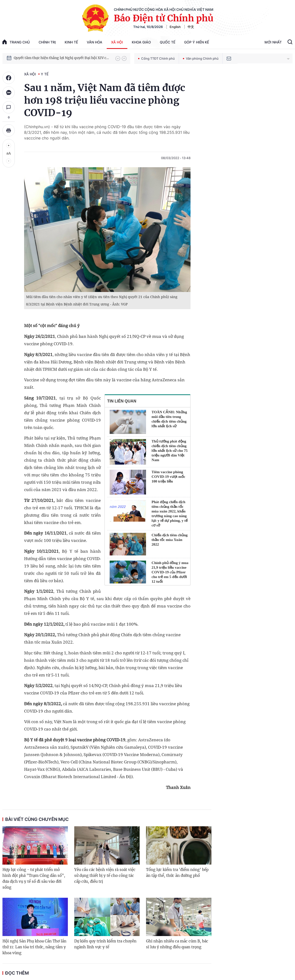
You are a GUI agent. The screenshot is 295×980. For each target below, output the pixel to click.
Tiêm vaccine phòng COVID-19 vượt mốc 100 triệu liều (169, 477)
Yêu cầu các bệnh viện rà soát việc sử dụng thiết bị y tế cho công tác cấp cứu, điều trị (105, 876)
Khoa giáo (141, 42)
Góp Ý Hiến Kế (197, 42)
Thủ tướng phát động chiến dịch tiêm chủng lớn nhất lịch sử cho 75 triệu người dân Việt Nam (170, 451)
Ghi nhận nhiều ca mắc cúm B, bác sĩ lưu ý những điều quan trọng (177, 944)
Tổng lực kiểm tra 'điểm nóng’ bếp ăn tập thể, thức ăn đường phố (177, 873)
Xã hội (117, 42)
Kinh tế (71, 42)
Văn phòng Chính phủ (201, 58)
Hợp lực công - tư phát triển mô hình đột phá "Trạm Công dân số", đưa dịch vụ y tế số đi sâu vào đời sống (34, 878)
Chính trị (47, 42)
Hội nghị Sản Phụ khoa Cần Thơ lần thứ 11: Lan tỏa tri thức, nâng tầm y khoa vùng (34, 947)
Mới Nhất (273, 42)
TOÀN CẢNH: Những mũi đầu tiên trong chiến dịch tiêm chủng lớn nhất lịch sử (169, 419)
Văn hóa (95, 42)
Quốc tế (168, 42)
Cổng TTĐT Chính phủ (156, 58)
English (175, 27)
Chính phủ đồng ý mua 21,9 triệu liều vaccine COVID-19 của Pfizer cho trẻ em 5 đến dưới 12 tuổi (170, 572)
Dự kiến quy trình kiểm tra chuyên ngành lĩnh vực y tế (105, 944)
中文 (191, 27)
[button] (118, 58)
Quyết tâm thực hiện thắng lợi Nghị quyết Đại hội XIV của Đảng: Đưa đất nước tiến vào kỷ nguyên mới (62, 58)
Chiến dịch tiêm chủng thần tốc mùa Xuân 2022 (170, 540)
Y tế (45, 74)
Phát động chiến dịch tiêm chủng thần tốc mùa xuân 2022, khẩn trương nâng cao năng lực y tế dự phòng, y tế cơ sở (170, 514)
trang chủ (16, 42)
